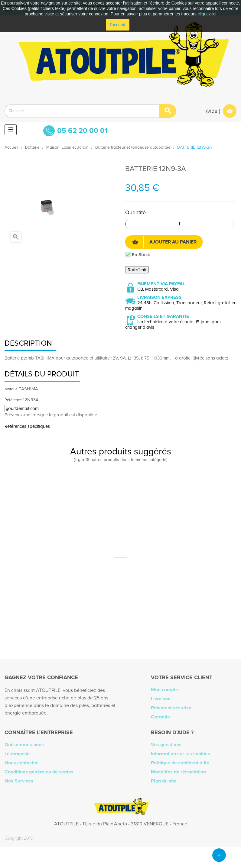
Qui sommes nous (24, 745)
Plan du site (164, 781)
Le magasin (17, 754)
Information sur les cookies (181, 754)
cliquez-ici (207, 14)
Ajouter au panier (164, 242)
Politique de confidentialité (180, 763)
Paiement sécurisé (171, 708)
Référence (13, 400)
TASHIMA (28, 389)
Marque (11, 389)
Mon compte (164, 690)
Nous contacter (21, 763)
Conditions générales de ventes (39, 772)
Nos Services (19, 781)
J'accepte (118, 25)
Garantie (160, 717)
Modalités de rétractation (178, 772)
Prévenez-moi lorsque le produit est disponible (51, 415)
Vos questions (166, 745)
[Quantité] (179, 224)
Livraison (161, 699)
